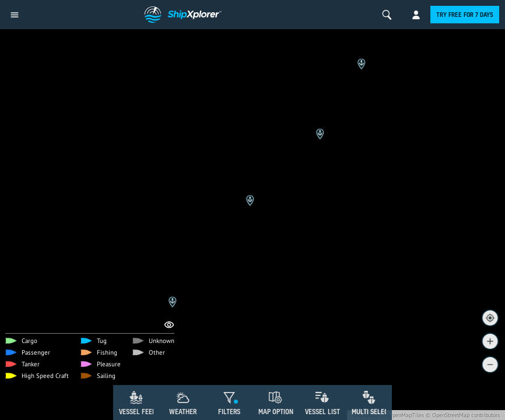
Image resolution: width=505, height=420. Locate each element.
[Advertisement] (253, 353)
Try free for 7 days (465, 15)
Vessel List (322, 412)
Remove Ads (63, 319)
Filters (229, 412)
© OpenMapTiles (403, 415)
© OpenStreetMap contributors (463, 415)
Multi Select (372, 412)
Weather (183, 412)
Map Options (278, 412)
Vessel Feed (138, 412)
